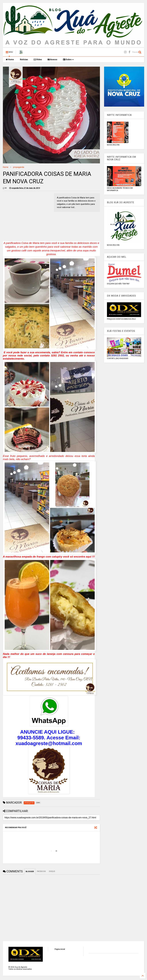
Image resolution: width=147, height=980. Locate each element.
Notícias (24, 59)
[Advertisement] (27, 213)
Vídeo (38, 59)
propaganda (19, 167)
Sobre (68, 59)
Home (10, 59)
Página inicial (60, 949)
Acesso (52, 59)
